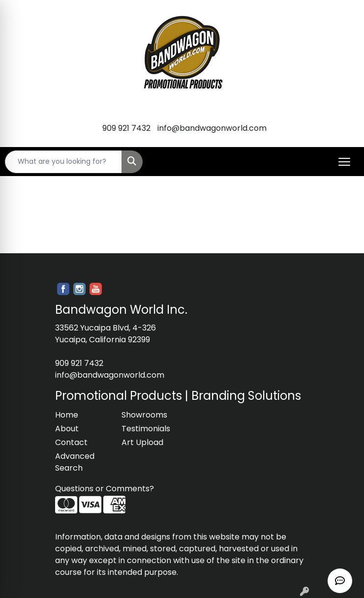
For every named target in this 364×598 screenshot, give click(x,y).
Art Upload (142, 442)
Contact (71, 442)
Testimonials (146, 429)
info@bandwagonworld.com (212, 128)
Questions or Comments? (105, 489)
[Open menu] (344, 162)
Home (67, 415)
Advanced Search (75, 462)
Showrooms (144, 415)
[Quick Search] (63, 162)
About (67, 429)
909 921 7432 (126, 128)
